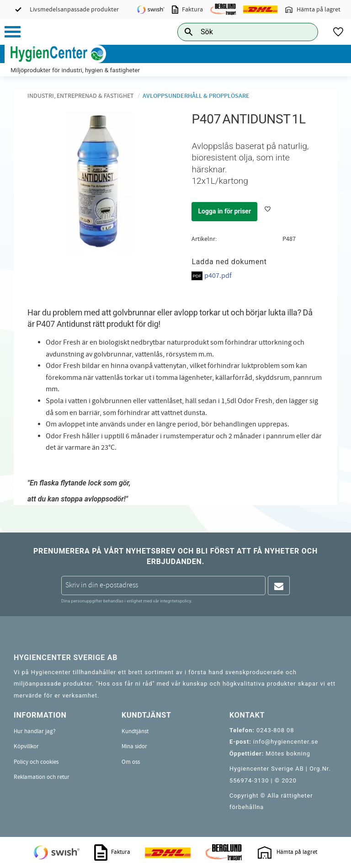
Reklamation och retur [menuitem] (42, 777)
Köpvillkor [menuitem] (26, 746)
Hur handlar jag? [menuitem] (35, 731)
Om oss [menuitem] (131, 762)
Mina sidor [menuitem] (134, 746)
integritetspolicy (175, 601)
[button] (13, 32)
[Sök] (304, 32)
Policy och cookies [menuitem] (36, 762)
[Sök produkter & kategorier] (237, 32)
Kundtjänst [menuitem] (135, 731)
